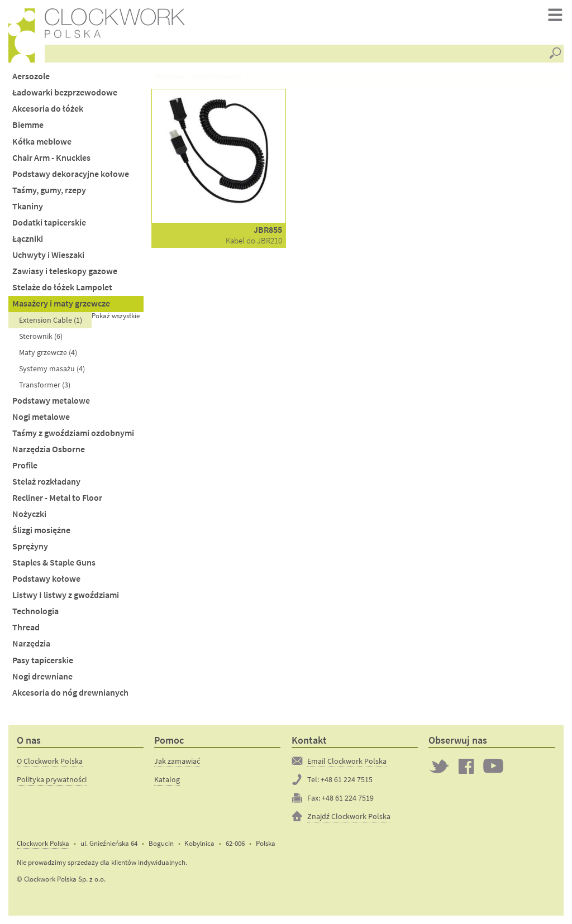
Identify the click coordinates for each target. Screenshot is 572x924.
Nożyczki (29, 514)
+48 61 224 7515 (347, 779)
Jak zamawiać (177, 761)
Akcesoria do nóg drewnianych (70, 693)
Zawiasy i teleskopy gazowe (65, 271)
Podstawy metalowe (51, 401)
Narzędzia (31, 643)
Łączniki (28, 239)
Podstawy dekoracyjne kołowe (71, 174)
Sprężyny (30, 546)
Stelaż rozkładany (46, 482)
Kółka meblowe (42, 142)
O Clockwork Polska (50, 761)
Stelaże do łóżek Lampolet (62, 287)
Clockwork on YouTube (493, 766)
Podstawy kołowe (46, 579)
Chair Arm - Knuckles (51, 158)
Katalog (167, 779)
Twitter (439, 766)
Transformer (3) (45, 385)
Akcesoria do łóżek (48, 109)
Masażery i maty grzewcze (61, 303)
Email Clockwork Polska (347, 761)
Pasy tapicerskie (43, 660)
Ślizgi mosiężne (41, 530)
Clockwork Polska (43, 843)
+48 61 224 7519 (348, 798)
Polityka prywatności (52, 779)
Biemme (28, 125)
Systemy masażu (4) (52, 368)
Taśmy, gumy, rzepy (49, 190)
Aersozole (31, 76)
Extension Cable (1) (51, 320)
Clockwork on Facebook (466, 766)
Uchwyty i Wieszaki (48, 255)
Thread (26, 627)
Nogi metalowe (41, 417)
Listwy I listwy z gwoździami (66, 595)
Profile (25, 465)
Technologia (35, 611)
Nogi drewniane (42, 676)
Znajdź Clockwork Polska (349, 816)
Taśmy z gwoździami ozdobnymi (73, 433)
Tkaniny (28, 206)
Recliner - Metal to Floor (57, 498)
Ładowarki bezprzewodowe (65, 92)
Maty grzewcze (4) (48, 352)
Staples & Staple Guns (54, 562)
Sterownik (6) (41, 336)
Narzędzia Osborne (49, 449)
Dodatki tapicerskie (49, 222)
